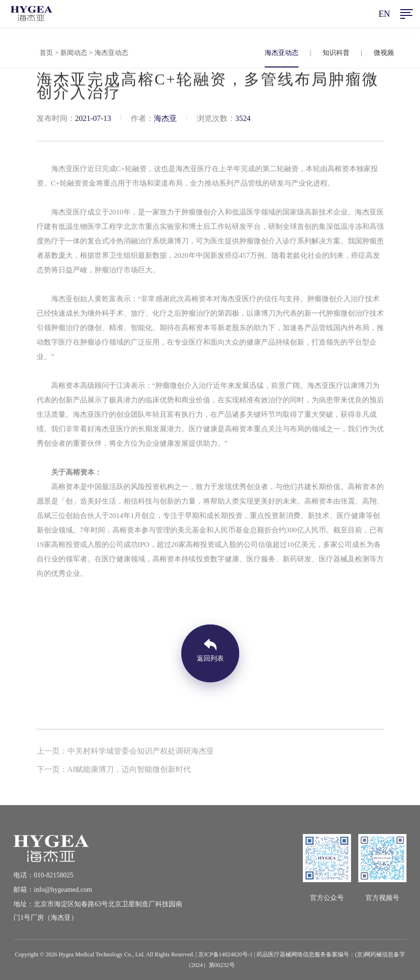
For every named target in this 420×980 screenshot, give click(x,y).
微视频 (384, 53)
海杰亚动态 (282, 53)
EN (384, 14)
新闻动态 (74, 53)
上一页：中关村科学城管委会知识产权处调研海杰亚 (125, 752)
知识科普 (336, 53)
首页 (46, 53)
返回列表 (210, 660)
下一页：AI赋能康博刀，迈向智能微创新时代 (114, 771)
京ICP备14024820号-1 (225, 954)
